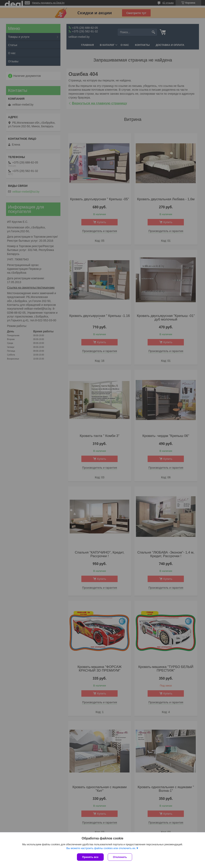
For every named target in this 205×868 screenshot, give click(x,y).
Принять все (90, 857)
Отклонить (120, 857)
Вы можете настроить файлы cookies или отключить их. (101, 848)
